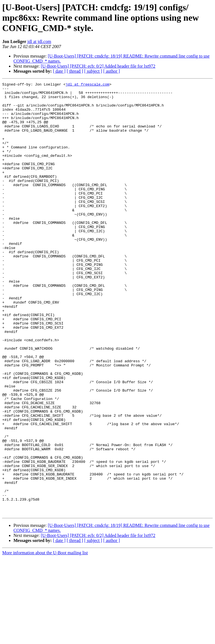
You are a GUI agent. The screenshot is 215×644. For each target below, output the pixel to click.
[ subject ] (93, 71)
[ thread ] (75, 71)
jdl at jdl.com (39, 42)
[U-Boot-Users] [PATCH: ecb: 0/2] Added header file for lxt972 (98, 66)
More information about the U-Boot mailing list (45, 639)
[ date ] (59, 71)
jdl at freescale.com (87, 85)
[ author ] (112, 71)
